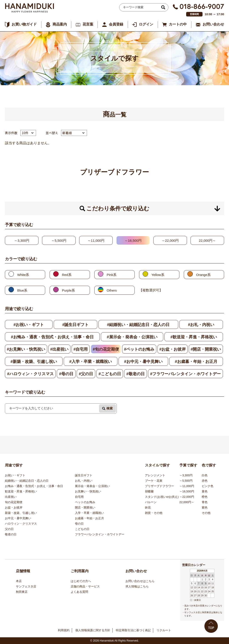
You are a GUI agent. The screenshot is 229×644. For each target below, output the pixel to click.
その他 (206, 513)
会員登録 (116, 24)
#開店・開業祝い (206, 349)
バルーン (151, 502)
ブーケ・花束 (154, 481)
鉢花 (148, 507)
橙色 (205, 497)
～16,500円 (133, 240)
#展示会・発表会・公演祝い (132, 337)
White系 (23, 275)
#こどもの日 (110, 374)
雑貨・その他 (154, 513)
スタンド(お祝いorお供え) (162, 497)
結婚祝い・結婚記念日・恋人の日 (27, 481)
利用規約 (64, 630)
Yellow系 (158, 275)
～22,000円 (170, 240)
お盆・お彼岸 (14, 507)
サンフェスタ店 (26, 586)
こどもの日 (82, 529)
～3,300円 (22, 240)
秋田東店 (22, 592)
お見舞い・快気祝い (88, 491)
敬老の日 (11, 534)
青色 (205, 502)
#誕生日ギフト (75, 325)
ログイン (146, 24)
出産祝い (11, 497)
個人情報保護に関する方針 (93, 630)
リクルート (164, 630)
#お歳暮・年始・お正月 (196, 362)
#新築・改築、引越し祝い (34, 362)
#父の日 (86, 374)
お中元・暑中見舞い (18, 518)
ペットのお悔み (85, 502)
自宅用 (79, 497)
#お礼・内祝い (201, 325)
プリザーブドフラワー (159, 486)
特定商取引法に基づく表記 (133, 630)
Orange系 (203, 275)
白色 (205, 475)
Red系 (67, 275)
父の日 (9, 529)
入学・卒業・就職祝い (89, 513)
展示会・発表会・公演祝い (92, 486)
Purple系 (68, 290)
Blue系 (22, 290)
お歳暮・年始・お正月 (89, 518)
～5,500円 (59, 240)
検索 (110, 408)
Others (112, 290)
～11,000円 (96, 240)
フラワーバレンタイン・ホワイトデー (100, 534)
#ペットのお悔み (139, 349)
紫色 (205, 507)
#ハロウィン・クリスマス (30, 374)
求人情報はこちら (137, 586)
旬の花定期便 (14, 502)
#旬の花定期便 (106, 349)
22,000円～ (207, 240)
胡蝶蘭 (149, 491)
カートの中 (178, 24)
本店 (19, 581)
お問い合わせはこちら (140, 581)
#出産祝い (59, 349)
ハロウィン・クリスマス (21, 524)
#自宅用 (81, 349)
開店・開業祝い (85, 507)
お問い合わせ (213, 24)
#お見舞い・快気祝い (26, 349)
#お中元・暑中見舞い (143, 362)
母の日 (79, 524)
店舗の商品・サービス (85, 586)
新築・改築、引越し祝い (21, 513)
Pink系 (112, 275)
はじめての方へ (81, 581)
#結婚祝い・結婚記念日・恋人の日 (138, 325)
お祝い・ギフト (15, 475)
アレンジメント (155, 475)
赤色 (205, 481)
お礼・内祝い (84, 481)
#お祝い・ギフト (29, 325)
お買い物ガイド (24, 24)
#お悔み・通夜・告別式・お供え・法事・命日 (52, 337)
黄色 (205, 491)
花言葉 (88, 24)
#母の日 (66, 374)
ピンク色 (208, 486)
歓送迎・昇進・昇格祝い (21, 491)
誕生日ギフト (84, 475)
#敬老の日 (136, 374)
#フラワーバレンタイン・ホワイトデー (185, 374)
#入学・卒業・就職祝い (91, 362)
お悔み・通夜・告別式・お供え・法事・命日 (34, 486)
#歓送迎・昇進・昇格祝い (194, 337)
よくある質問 (79, 592)
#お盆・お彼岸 (172, 349)
